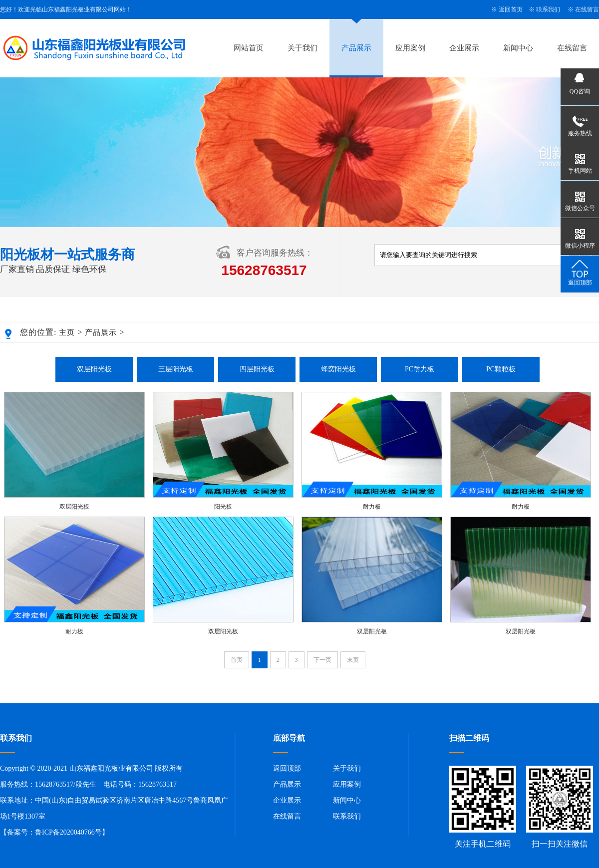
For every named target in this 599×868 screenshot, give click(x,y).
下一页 (322, 660)
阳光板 (223, 507)
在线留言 (587, 9)
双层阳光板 (94, 369)
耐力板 (372, 507)
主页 (67, 332)
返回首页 (511, 9)
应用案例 (410, 48)
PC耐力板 (420, 369)
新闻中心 (518, 48)
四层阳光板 (257, 369)
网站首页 (249, 48)
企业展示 (464, 48)
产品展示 (356, 48)
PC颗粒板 (501, 369)
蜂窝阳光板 (338, 369)
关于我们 (302, 48)
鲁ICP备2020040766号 (68, 832)
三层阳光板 (176, 369)
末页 (353, 660)
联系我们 (548, 9)
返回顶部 (287, 768)
